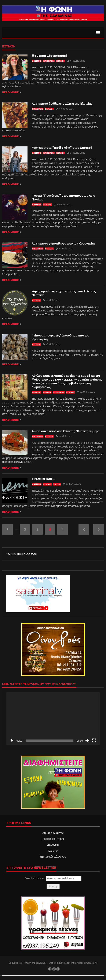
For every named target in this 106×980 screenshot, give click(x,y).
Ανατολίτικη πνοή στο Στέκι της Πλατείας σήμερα (66, 431)
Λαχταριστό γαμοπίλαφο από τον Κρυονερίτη (63, 243)
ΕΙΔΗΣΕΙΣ (36, 392)
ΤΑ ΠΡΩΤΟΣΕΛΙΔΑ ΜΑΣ (22, 554)
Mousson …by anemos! (49, 56)
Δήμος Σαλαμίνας (53, 833)
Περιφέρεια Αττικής (53, 839)
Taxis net (53, 851)
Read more (10, 92)
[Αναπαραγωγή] (12, 741)
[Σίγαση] (87, 741)
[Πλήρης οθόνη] (94, 741)
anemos (37, 61)
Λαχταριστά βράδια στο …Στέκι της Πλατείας (62, 104)
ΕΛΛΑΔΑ (47, 392)
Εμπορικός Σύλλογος (53, 857)
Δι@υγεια (53, 845)
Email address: (53, 878)
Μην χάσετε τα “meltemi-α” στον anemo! (62, 148)
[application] (53, 719)
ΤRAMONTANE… (43, 479)
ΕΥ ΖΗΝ (57, 484)
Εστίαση (9, 47)
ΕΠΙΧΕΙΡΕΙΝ (49, 61)
